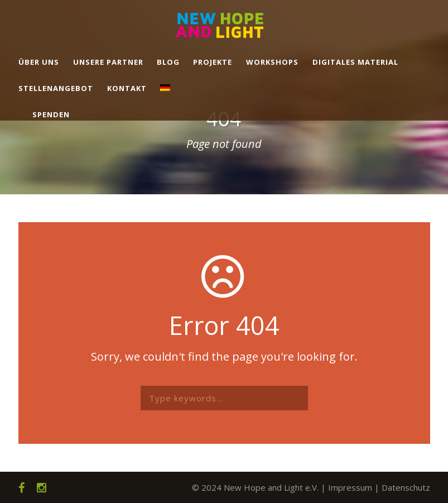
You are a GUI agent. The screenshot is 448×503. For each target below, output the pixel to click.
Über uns (39, 62)
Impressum (350, 487)
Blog (168, 62)
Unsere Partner (108, 62)
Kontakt (127, 88)
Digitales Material (355, 62)
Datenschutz (406, 487)
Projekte (213, 62)
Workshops (272, 62)
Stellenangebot (56, 88)
